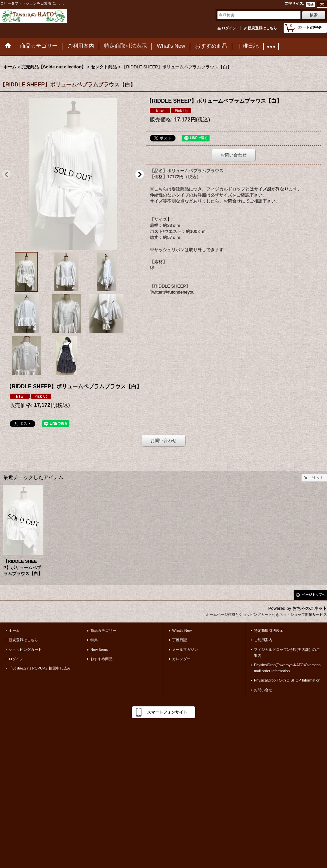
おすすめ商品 (101, 659)
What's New (182, 630)
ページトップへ (314, 595)
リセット (317, 478)
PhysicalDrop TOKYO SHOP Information (287, 680)
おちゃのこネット (310, 608)
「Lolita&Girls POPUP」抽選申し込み (40, 668)
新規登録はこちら (262, 28)
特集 (94, 640)
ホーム (14, 630)
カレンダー (181, 659)
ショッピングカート (25, 649)
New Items (99, 649)
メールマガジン (185, 649)
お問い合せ (263, 690)
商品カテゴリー (103, 630)
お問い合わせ (234, 155)
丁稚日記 (180, 640)
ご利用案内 (263, 640)
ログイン (229, 28)
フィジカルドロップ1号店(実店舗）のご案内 (287, 653)
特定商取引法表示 (269, 630)
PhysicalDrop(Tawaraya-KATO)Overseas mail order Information (287, 668)
